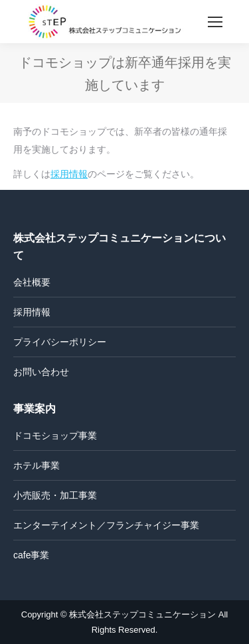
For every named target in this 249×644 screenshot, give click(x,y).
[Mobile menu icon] (215, 22)
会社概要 (32, 282)
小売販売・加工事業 (55, 495)
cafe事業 (31, 555)
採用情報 (69, 174)
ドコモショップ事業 (55, 436)
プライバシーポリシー (60, 342)
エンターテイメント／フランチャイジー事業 (106, 525)
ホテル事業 (37, 465)
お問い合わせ (41, 372)
